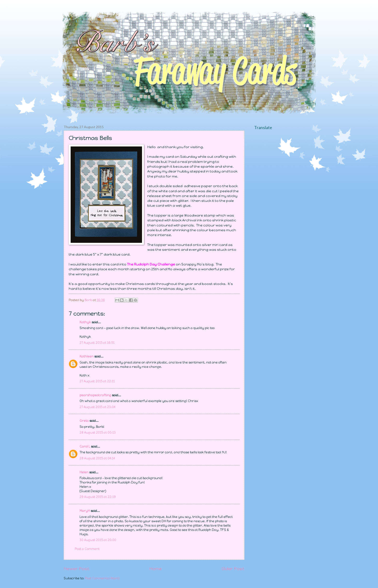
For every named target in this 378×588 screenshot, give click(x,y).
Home (155, 569)
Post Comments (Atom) (102, 578)
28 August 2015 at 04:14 (97, 458)
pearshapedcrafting (95, 395)
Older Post (233, 569)
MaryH (85, 511)
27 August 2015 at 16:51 (97, 343)
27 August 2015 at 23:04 (97, 407)
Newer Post (77, 569)
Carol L (85, 446)
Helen (84, 472)
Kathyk (85, 322)
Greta (84, 421)
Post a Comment (87, 549)
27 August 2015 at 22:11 (97, 381)
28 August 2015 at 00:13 (98, 433)
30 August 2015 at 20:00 (98, 540)
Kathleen (87, 356)
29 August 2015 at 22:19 (98, 497)
